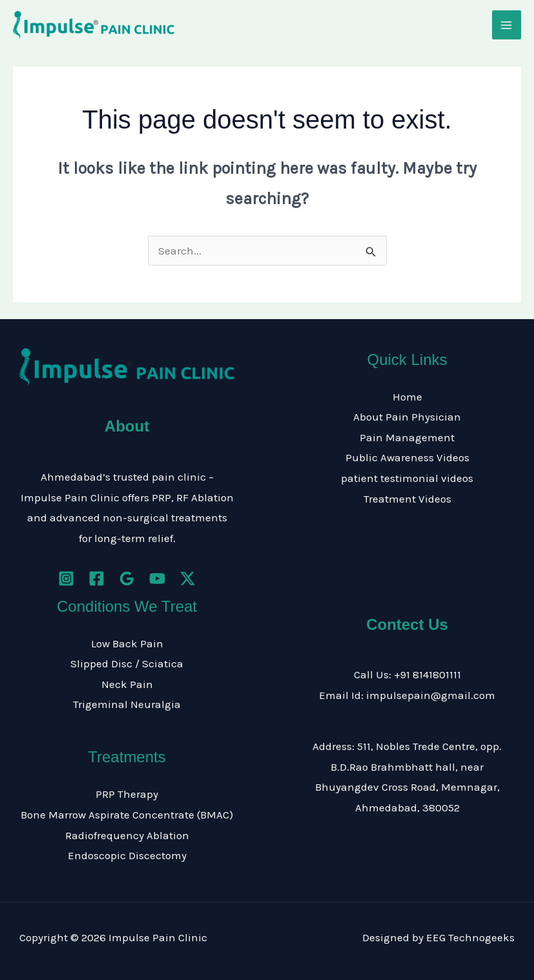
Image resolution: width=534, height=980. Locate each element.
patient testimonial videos (407, 478)
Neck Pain (127, 684)
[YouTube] (157, 579)
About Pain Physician (407, 417)
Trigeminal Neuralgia (127, 704)
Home (407, 397)
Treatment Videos (407, 499)
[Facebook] (97, 579)
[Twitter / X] (188, 579)
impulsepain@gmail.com (431, 695)
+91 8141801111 (427, 674)
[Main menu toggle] (507, 25)
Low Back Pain (127, 643)
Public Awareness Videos (407, 457)
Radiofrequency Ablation (127, 835)
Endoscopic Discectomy (127, 855)
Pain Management (407, 437)
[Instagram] (66, 579)
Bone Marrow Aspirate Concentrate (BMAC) (127, 815)
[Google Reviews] (127, 579)
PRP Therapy (127, 794)
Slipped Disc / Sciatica (127, 663)
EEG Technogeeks (470, 937)
